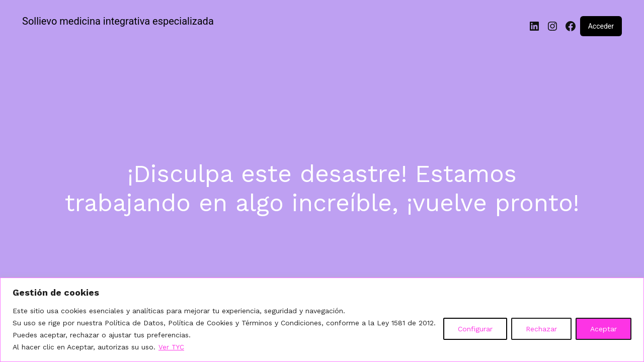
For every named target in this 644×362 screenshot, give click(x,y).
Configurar (475, 329)
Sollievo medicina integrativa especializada (118, 21)
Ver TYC (172, 347)
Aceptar (603, 329)
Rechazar (541, 329)
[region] (322, 320)
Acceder (601, 26)
